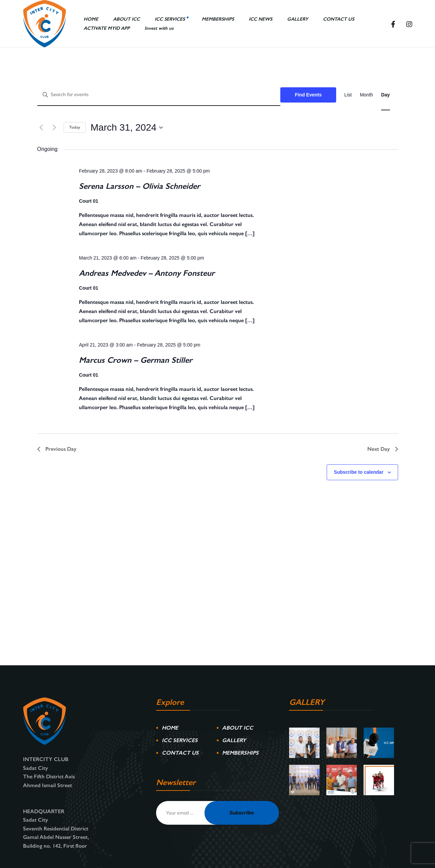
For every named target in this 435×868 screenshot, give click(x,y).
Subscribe (242, 813)
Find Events (308, 95)
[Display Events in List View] (348, 95)
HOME (170, 728)
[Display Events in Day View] (386, 95)
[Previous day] (41, 128)
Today (75, 127)
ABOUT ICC (238, 728)
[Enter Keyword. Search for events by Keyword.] (159, 95)
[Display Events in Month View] (366, 95)
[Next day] (55, 128)
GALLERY (234, 740)
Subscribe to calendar (358, 472)
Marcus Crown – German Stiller (136, 360)
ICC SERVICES (180, 740)
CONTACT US (180, 753)
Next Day (383, 449)
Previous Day (57, 449)
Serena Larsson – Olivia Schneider (139, 186)
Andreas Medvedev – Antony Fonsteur (147, 273)
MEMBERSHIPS (240, 753)
